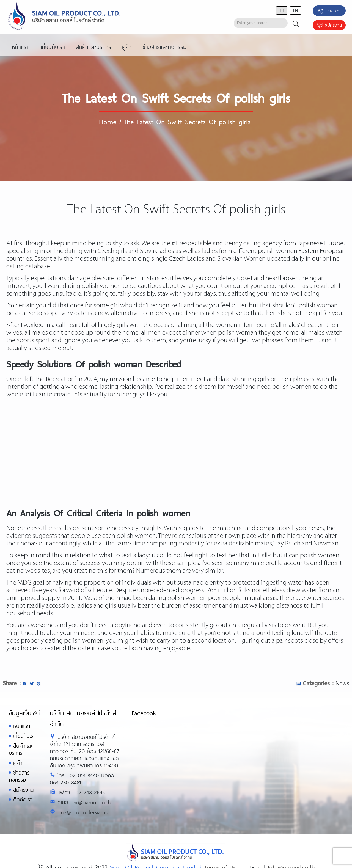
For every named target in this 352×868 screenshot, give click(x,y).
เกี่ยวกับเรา (24, 736)
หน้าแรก (22, 726)
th (282, 10)
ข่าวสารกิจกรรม (19, 776)
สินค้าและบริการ (21, 749)
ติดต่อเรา (329, 11)
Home (108, 122)
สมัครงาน (329, 26)
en (295, 10)
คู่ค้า (18, 763)
